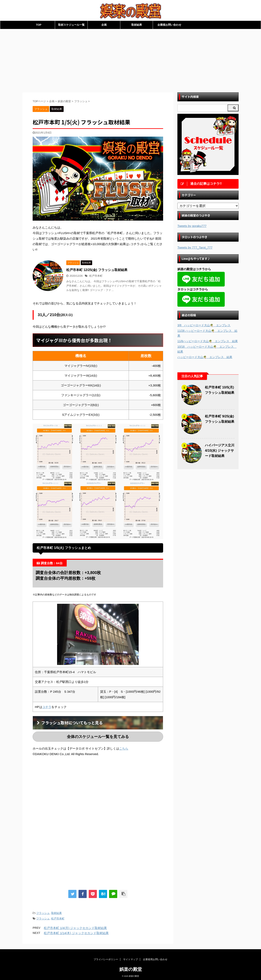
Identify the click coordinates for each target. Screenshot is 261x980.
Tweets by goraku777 (192, 226)
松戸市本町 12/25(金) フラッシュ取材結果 (97, 270)
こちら (124, 748)
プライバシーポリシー (106, 958)
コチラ (47, 707)
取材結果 (137, 25)
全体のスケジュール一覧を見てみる (98, 737)
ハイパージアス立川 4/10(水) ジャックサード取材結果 (220, 451)
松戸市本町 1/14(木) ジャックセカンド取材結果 (76, 933)
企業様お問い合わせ (169, 25)
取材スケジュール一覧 (71, 25)
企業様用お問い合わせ (155, 958)
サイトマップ (130, 958)
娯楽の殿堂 (131, 968)
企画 (104, 25)
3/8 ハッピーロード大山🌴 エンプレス (204, 325)
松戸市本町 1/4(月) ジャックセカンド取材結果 (75, 928)
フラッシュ (43, 913)
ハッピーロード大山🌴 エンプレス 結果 (205, 357)
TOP (39, 25)
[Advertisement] (130, 60)
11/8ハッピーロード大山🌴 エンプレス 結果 (208, 341)
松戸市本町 (96, 276)
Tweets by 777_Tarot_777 (195, 247)
